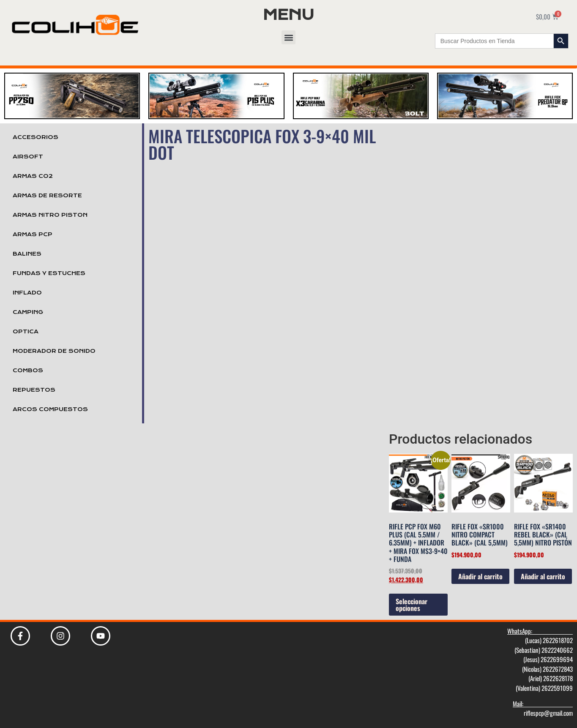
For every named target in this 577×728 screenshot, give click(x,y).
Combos (28, 371)
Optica (26, 332)
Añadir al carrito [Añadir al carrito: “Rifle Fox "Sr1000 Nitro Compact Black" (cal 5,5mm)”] (480, 576)
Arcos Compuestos (50, 409)
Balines (27, 254)
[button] (288, 37)
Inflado (27, 293)
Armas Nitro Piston (50, 215)
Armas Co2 (33, 176)
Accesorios (36, 137)
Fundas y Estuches (49, 273)
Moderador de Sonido (54, 351)
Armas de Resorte (47, 196)
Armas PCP (33, 234)
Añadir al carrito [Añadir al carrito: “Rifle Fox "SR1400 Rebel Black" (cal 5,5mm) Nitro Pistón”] (543, 576)
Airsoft (28, 157)
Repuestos (34, 390)
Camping (28, 312)
